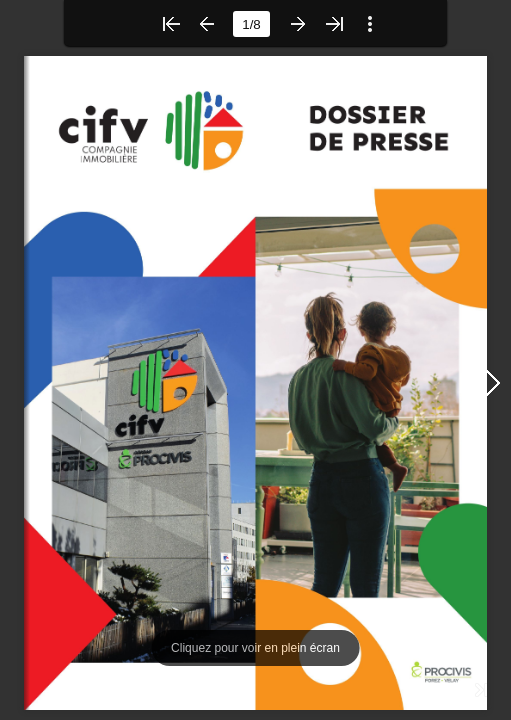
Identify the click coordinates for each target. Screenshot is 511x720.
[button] (171, 24)
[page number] (251, 24)
